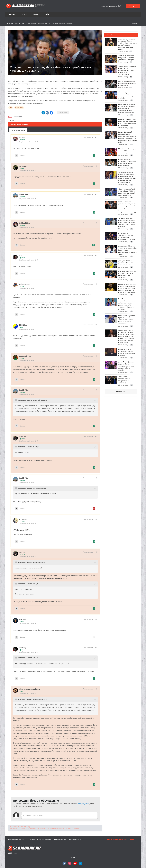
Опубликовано (29, 142)
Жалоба (12, 120)
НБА (10, 117)
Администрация (60, 840)
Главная (12, 14)
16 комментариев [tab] (18, 130)
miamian (23, 437)
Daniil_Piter (24, 195)
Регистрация (133, 6)
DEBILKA (23, 325)
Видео (36, 14)
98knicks (23, 619)
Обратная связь (75, 840)
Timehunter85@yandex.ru (29, 689)
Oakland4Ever (25, 223)
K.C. (21, 256)
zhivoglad (23, 519)
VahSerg (22, 648)
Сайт (47, 14)
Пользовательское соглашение (39, 840)
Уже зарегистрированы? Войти (112, 6)
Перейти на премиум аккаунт (120, 839)
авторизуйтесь (84, 804)
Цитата (23, 155)
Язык (72, 858)
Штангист (23, 166)
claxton (22, 138)
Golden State (24, 284)
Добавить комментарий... (34, 815)
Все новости (121, 391)
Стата (24, 14)
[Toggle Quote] (16, 400)
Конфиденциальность (16, 840)
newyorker (36, 488)
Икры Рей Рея (25, 356)
